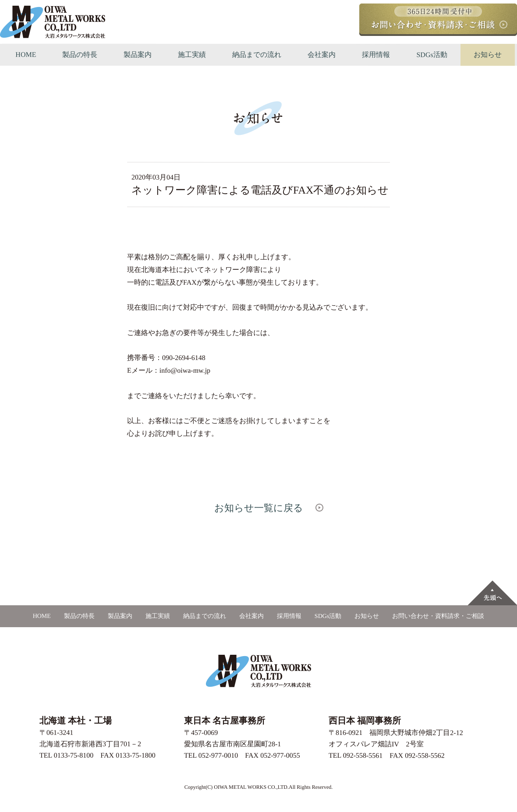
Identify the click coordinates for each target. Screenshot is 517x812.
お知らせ (488, 55)
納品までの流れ (257, 55)
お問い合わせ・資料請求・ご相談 (438, 616)
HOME (26, 55)
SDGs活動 (432, 55)
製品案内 (138, 55)
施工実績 (192, 55)
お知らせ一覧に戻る (258, 507)
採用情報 (376, 55)
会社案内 (322, 55)
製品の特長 (80, 55)
